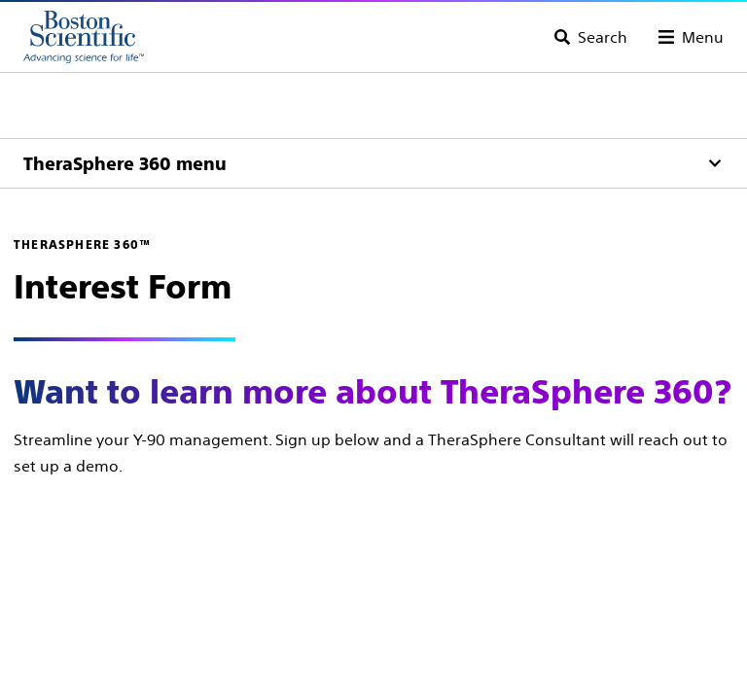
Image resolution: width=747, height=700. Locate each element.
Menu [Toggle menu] (703, 37)
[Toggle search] (591, 37)
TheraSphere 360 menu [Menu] (125, 164)
